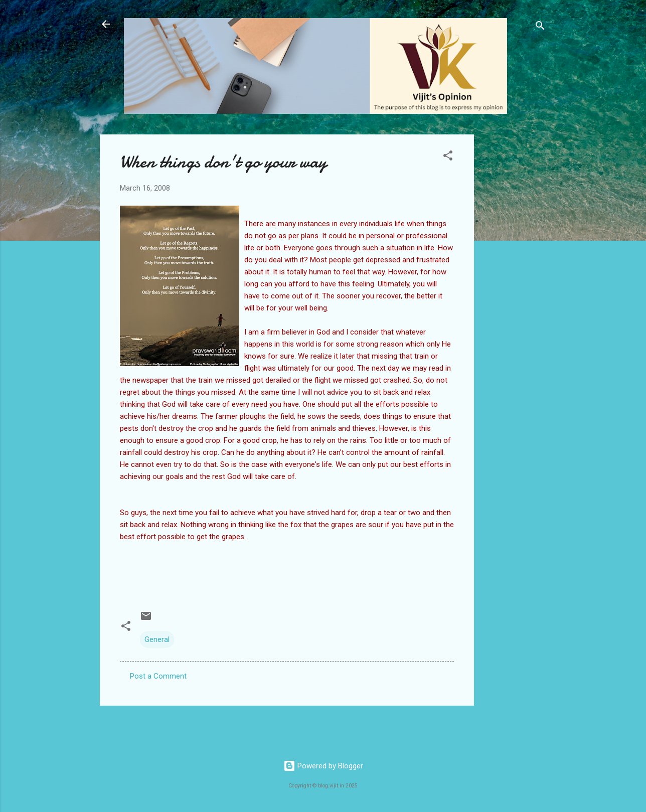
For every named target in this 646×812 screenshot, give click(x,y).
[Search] (540, 27)
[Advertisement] (514, 285)
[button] (448, 157)
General (157, 639)
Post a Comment (158, 676)
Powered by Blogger (323, 766)
